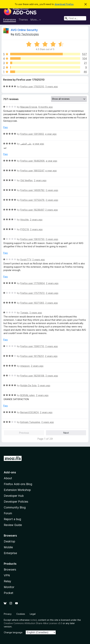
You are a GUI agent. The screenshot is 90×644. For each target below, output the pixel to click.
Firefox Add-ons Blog (18, 484)
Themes (23, 20)
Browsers (10, 570)
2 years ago (40, 180)
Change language (13, 632)
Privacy (8, 614)
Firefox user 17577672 (32, 293)
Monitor (9, 587)
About (8, 478)
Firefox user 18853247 (32, 171)
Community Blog (15, 507)
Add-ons (10, 472)
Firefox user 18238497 (32, 210)
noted (33, 620)
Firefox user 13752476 (32, 200)
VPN (7, 575)
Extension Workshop (17, 490)
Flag (5, 127)
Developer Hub (14, 496)
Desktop (9, 541)
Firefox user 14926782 (32, 190)
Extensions (10, 20)
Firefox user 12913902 (32, 134)
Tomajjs (24, 313)
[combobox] (75, 18)
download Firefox (64, 4)
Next (66, 433)
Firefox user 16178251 (32, 356)
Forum (8, 513)
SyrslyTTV (26, 260)
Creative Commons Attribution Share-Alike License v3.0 (33, 623)
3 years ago (52, 87)
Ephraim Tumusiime (30, 422)
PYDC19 (25, 229)
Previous (24, 433)
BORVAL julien (27, 395)
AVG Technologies (27, 34)
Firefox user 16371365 (32, 303)
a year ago (51, 134)
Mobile (8, 547)
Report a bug (12, 519)
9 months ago (46, 107)
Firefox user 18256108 (32, 376)
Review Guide (13, 525)
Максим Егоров (29, 107)
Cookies (21, 614)
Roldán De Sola (28, 385)
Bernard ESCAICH (29, 412)
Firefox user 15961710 (32, 346)
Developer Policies (16, 502)
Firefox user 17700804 (32, 283)
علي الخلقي (26, 144)
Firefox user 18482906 (32, 161)
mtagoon (25, 366)
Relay (7, 581)
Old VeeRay (26, 180)
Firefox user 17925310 (32, 87)
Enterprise (10, 553)
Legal (33, 614)
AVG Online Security (24, 30)
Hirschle (24, 220)
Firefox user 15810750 (32, 239)
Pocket (9, 593)
